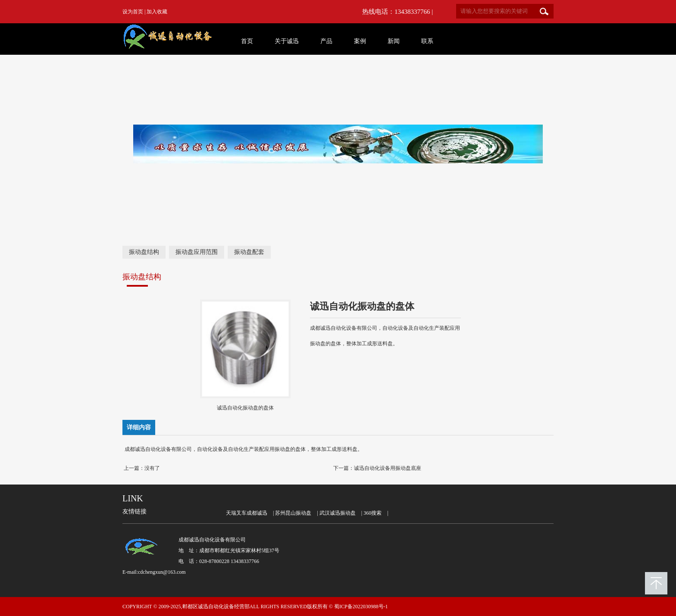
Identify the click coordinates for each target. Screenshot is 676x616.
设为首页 (133, 12)
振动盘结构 (144, 252)
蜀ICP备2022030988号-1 (361, 607)
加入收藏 (157, 12)
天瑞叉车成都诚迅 (247, 513)
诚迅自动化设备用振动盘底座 (388, 468)
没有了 (152, 468)
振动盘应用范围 (197, 252)
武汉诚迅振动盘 (338, 513)
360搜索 (372, 513)
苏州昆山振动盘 (293, 513)
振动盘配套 (249, 252)
